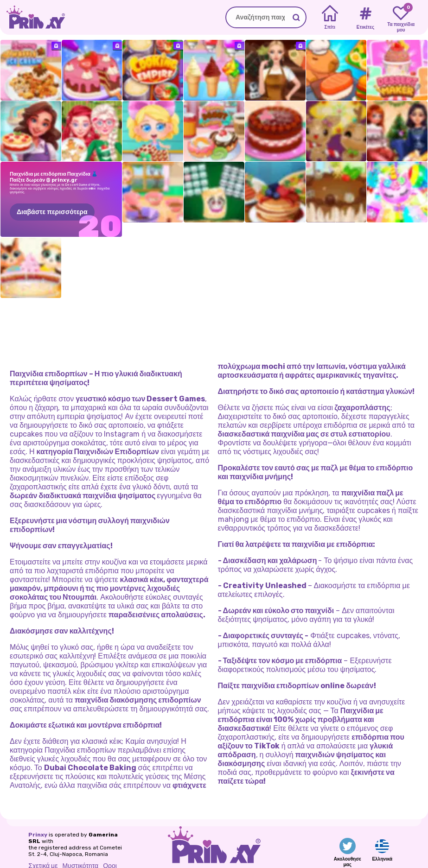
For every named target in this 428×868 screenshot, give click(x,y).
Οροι (110, 852)
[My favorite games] (401, 18)
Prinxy (38, 821)
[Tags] (365, 18)
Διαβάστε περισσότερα (52, 212)
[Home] (330, 18)
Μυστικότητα (80, 852)
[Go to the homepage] (32, 17)
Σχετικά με (43, 852)
